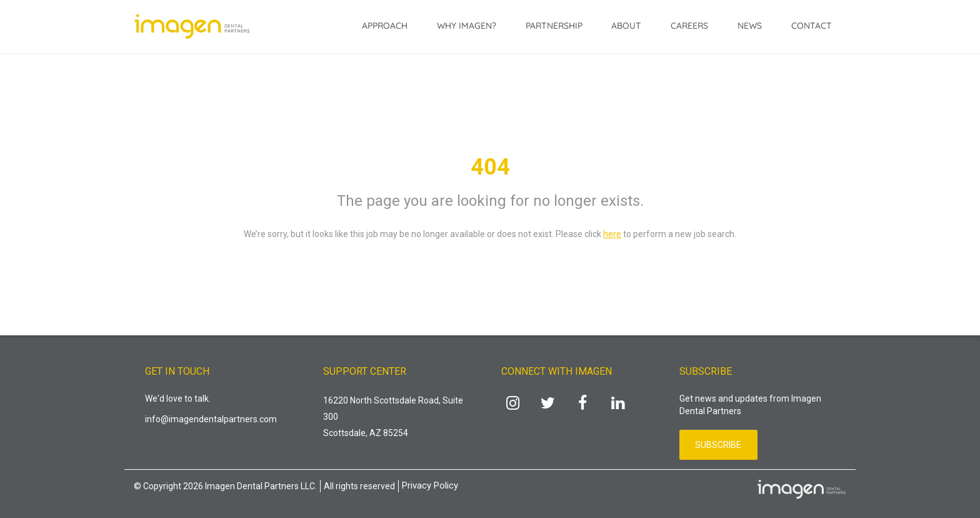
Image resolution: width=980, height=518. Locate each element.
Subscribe (718, 445)
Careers (689, 26)
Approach (385, 26)
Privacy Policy (430, 485)
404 (490, 167)
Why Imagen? (467, 26)
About (626, 26)
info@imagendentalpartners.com (211, 419)
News (750, 26)
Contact (812, 26)
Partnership (554, 26)
